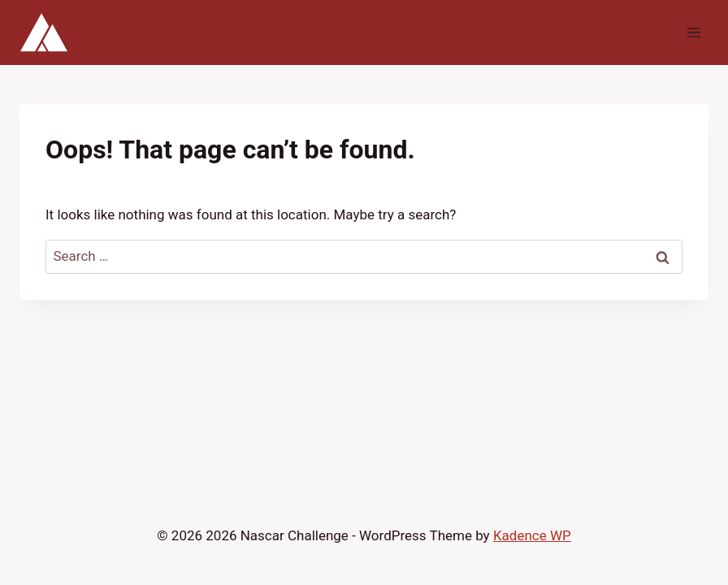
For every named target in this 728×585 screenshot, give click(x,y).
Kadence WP (532, 535)
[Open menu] (693, 32)
